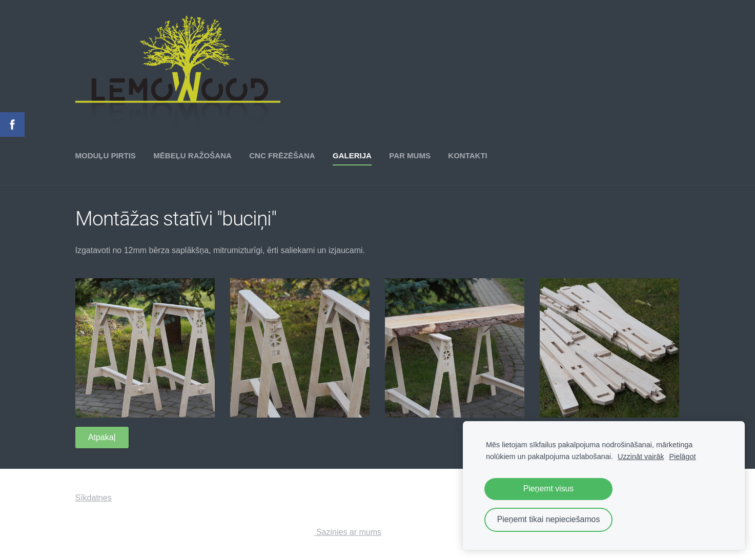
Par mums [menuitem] (410, 155)
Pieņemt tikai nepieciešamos (549, 519)
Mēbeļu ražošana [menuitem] (192, 155)
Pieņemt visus (549, 489)
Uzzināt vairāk (641, 457)
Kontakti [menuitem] (467, 155)
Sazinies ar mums (348, 532)
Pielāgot (682, 457)
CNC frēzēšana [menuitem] (282, 155)
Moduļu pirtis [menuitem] (106, 155)
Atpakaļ (102, 437)
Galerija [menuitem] (352, 155)
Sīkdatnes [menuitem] (94, 498)
